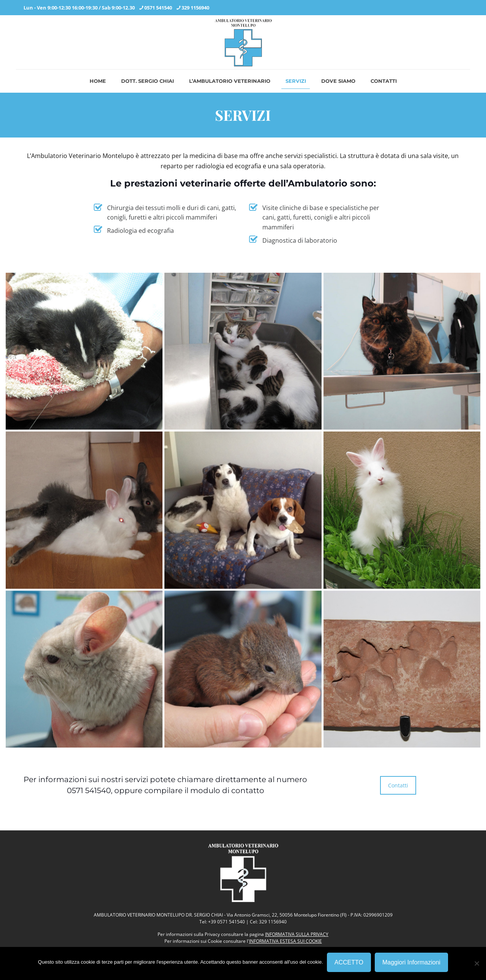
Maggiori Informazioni (411, 962)
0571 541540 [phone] (158, 8)
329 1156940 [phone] (195, 8)
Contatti (398, 785)
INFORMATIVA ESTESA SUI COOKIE (286, 941)
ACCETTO (349, 962)
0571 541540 (89, 790)
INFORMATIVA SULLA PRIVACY (297, 934)
